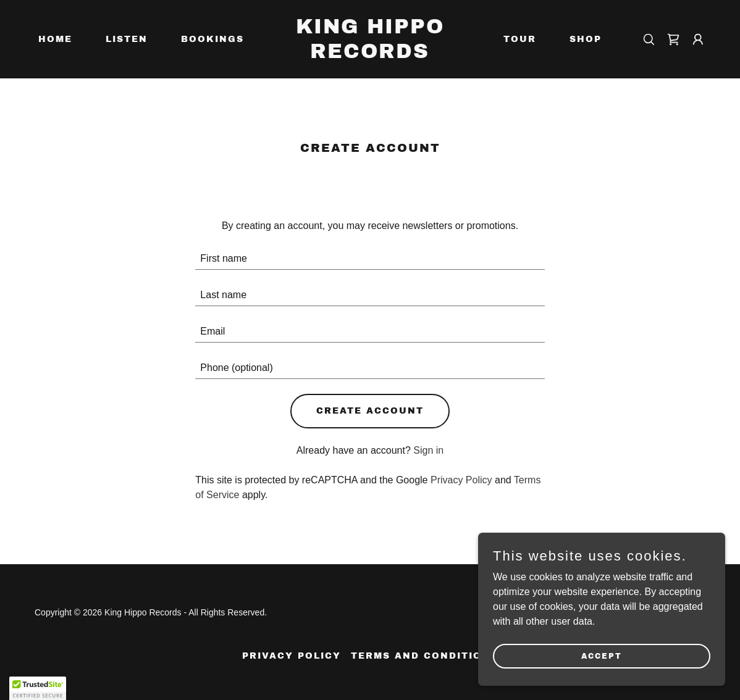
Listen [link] (127, 39)
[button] (698, 40)
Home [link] (55, 39)
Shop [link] (586, 39)
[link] (370, 55)
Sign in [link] (428, 450)
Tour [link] (520, 39)
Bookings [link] (212, 39)
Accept (602, 656)
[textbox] (370, 259)
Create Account (370, 411)
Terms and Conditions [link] (424, 656)
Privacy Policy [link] (461, 480)
